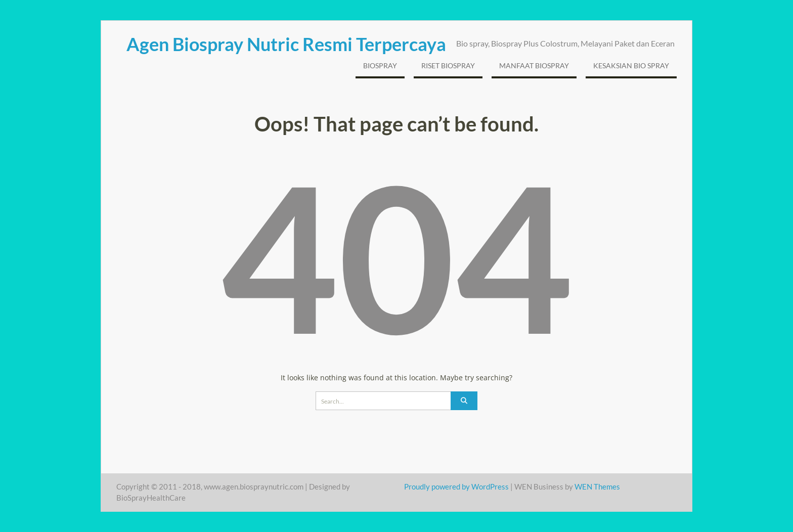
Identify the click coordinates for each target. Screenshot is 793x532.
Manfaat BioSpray (534, 65)
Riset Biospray (448, 65)
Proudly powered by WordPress (456, 486)
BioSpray (380, 65)
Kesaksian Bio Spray (631, 65)
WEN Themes (597, 486)
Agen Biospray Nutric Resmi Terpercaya (286, 44)
